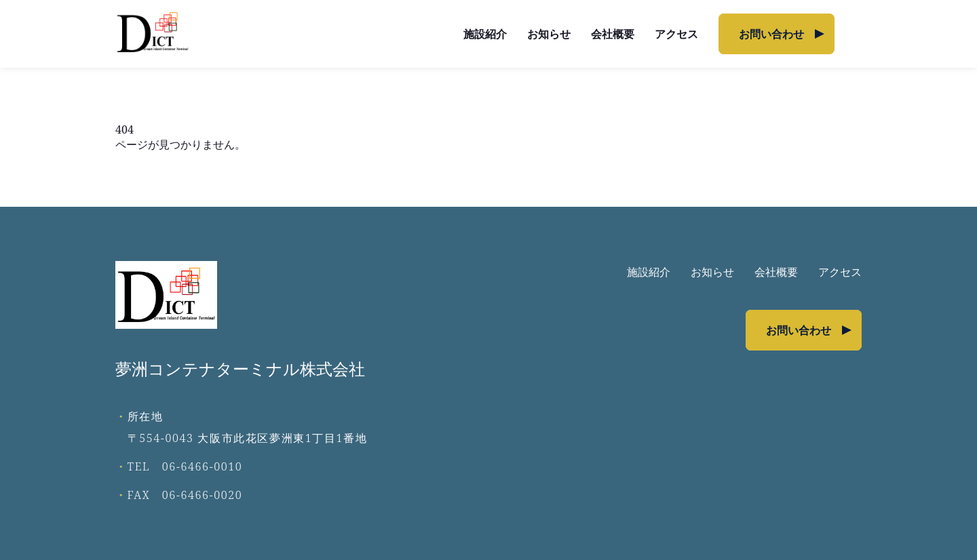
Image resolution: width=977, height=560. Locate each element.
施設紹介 (485, 34)
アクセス (676, 34)
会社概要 (613, 34)
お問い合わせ (771, 34)
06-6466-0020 (203, 495)
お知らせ (549, 34)
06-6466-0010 (203, 466)
